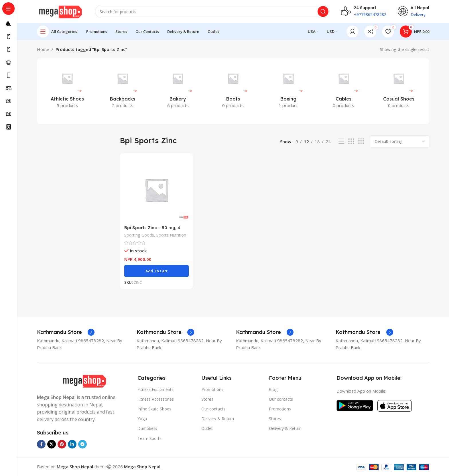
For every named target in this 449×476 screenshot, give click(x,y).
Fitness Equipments (155, 389)
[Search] (212, 11)
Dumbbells (147, 428)
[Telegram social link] (82, 444)
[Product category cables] (343, 88)
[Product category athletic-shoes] (67, 88)
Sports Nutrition (171, 235)
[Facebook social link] (41, 444)
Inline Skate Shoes (154, 409)
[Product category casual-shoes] (399, 88)
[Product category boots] (233, 88)
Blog (273, 389)
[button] (156, 271)
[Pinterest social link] (62, 444)
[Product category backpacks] (123, 88)
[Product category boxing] (288, 88)
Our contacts (213, 409)
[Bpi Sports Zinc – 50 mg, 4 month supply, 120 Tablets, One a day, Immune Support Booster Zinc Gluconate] (156, 190)
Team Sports (149, 438)
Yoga (142, 419)
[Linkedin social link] (72, 444)
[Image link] (84, 381)
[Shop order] (400, 141)
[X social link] (52, 444)
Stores (207, 399)
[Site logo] (60, 11)
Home (43, 49)
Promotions (212, 389)
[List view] (341, 141)
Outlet (207, 428)
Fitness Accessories (156, 399)
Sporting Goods (139, 235)
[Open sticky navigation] (57, 32)
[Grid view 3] (351, 141)
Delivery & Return (218, 419)
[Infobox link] (66, 332)
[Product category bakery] (178, 88)
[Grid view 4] (361, 141)
